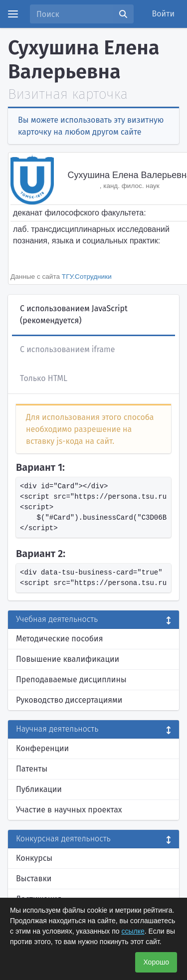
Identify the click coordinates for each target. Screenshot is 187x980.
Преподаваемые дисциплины (71, 680)
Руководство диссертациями (69, 700)
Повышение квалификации (68, 659)
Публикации (39, 789)
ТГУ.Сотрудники (87, 277)
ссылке (133, 931)
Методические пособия (60, 639)
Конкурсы (34, 858)
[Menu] (13, 14)
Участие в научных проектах (69, 810)
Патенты (32, 769)
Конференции (42, 748)
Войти (164, 14)
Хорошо (156, 962)
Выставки (34, 879)
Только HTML (44, 378)
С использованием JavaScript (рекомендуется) (74, 314)
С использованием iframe (67, 349)
